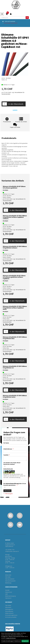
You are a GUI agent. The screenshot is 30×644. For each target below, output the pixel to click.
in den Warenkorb (16, 104)
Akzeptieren (25, 641)
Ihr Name (6, 443)
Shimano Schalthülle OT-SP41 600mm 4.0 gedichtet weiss (15, 396)
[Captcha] (15, 481)
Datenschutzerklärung (12, 484)
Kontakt (7, 590)
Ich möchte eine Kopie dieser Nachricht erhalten (12, 463)
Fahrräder (8, 577)
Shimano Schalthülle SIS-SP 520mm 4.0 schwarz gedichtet (14, 187)
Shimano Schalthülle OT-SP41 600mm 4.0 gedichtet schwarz (15, 247)
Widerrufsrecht (9, 613)
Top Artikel (8, 605)
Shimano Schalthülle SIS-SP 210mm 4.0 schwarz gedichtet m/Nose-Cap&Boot (14, 277)
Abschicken (7, 491)
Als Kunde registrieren (11, 615)
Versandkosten (9, 611)
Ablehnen (18, 641)
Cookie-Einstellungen (8, 641)
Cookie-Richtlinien (11, 638)
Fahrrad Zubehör (10, 579)
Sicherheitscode (8, 469)
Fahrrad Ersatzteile (10, 21)
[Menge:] (5, 104)
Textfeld (6, 455)
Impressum (8, 598)
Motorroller (8, 575)
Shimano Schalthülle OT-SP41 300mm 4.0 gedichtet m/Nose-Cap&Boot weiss (15, 308)
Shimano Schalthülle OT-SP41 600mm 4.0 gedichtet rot (15, 367)
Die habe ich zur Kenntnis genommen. (15, 484)
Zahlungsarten (9, 609)
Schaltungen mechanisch (11, 23)
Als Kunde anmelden (11, 617)
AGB (6, 594)
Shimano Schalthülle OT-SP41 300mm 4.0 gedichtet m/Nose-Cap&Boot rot (15, 41)
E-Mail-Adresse (8, 449)
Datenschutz (9, 592)
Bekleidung (8, 583)
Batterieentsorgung (10, 596)
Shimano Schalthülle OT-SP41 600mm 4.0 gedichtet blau (15, 338)
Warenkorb (8, 607)
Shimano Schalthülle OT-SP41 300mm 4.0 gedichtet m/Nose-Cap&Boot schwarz (15, 217)
